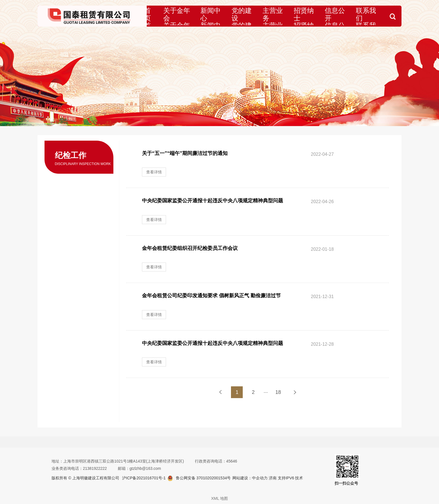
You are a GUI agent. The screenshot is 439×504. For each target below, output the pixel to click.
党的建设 (245, 16)
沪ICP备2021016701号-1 (144, 478)
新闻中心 (217, 16)
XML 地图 (219, 498)
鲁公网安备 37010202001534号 (203, 478)
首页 (160, 16)
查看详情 (154, 172)
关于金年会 (186, 16)
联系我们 (358, 16)
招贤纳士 (302, 16)
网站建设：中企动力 (250, 478)
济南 (272, 478)
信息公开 (330, 16)
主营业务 (274, 16)
